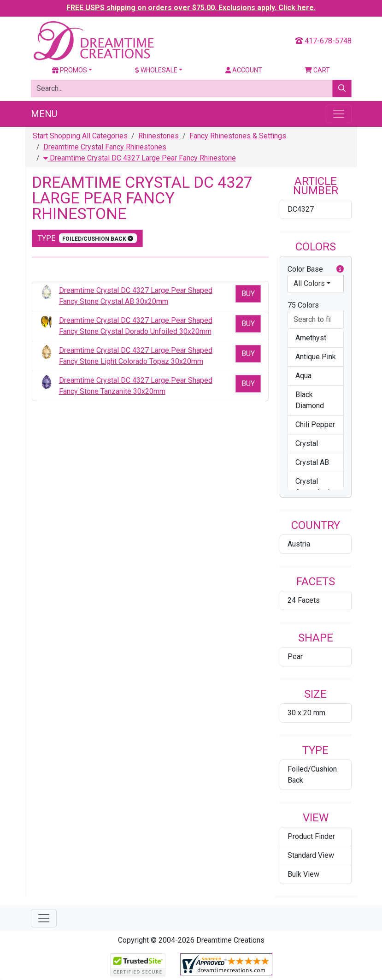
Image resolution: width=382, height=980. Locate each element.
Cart (317, 70)
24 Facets (304, 600)
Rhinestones (159, 136)
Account (244, 70)
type (88, 238)
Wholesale (156, 70)
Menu (44, 114)
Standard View (311, 855)
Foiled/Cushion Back (312, 775)
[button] (340, 269)
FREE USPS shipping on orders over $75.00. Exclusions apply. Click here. (191, 8)
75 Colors (303, 305)
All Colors (309, 283)
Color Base (316, 269)
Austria (299, 544)
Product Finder (311, 836)
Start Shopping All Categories (80, 136)
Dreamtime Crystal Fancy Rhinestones (105, 147)
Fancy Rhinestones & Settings (238, 136)
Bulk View (303, 874)
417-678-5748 (323, 41)
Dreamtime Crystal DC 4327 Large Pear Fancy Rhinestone (140, 158)
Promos (70, 70)
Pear (295, 656)
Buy (248, 294)
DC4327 (301, 209)
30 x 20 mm (306, 713)
